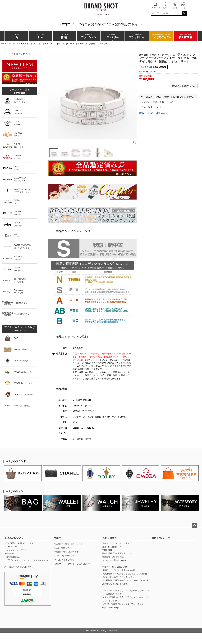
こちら (15, 567)
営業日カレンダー (161, 538)
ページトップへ (194, 525)
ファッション (88, 36)
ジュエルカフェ (140, 597)
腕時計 (64, 36)
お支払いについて (14, 538)
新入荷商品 (185, 36)
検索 (185, 13)
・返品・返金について (150, 107)
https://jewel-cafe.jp (111, 607)
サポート (59, 538)
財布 (40, 36)
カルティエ (14, 44)
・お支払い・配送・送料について (156, 102)
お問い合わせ (110, 538)
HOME (4, 44)
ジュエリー (112, 36)
